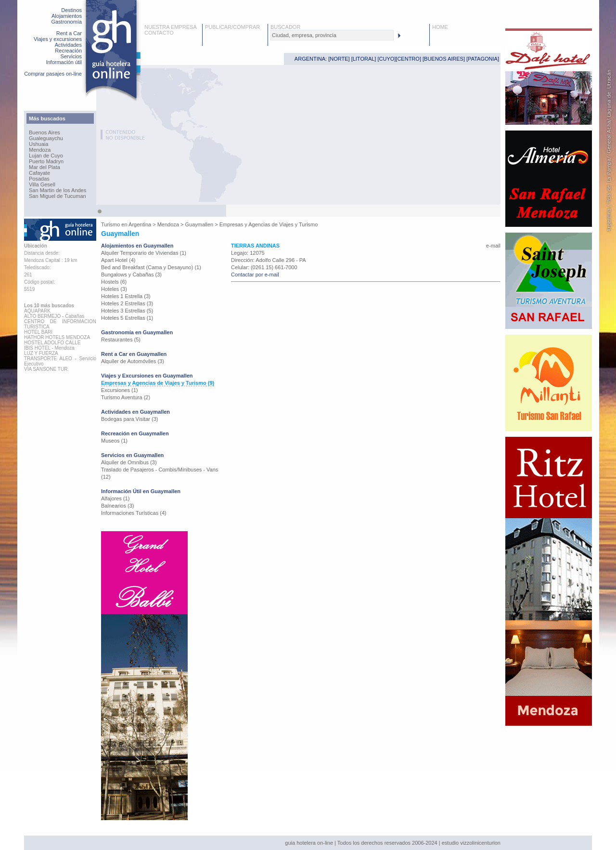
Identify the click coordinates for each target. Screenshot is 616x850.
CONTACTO (159, 33)
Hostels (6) (114, 282)
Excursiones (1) (119, 390)
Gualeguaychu (46, 138)
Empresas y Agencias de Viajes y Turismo (269, 224)
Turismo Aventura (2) (126, 397)
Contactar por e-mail (255, 275)
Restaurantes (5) (121, 340)
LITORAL (364, 59)
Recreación (68, 51)
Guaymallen (199, 224)
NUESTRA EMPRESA (171, 27)
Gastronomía (66, 22)
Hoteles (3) (114, 289)
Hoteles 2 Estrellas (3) (127, 303)
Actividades (68, 45)
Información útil (64, 62)
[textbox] (332, 35)
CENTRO (408, 59)
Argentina (140, 224)
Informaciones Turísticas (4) (134, 513)
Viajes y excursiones (58, 39)
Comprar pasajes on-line (53, 74)
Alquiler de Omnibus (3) (129, 462)
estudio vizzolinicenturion (471, 843)
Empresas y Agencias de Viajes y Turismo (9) (158, 383)
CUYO (387, 59)
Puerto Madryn (46, 161)
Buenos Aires (45, 132)
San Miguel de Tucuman (58, 196)
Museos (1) (114, 441)
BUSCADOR (285, 27)
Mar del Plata (45, 167)
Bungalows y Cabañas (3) (131, 275)
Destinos (71, 10)
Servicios (71, 56)
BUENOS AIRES (444, 59)
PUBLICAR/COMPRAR (232, 27)
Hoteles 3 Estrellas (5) (127, 311)
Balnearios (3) (117, 506)
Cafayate (39, 173)
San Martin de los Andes (58, 190)
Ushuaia (38, 144)
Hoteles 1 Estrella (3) (126, 296)
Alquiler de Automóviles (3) (133, 361)
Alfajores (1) (115, 498)
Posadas (39, 179)
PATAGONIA (483, 59)
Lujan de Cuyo (46, 156)
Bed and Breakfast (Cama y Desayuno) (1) (151, 267)
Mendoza (40, 150)
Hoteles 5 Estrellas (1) (127, 318)
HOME (440, 27)
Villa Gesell (42, 184)
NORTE (339, 59)
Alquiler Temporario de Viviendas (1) (144, 253)
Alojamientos (67, 16)
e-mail (493, 246)
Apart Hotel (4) (118, 260)
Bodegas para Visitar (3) (129, 419)
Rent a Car (69, 33)
